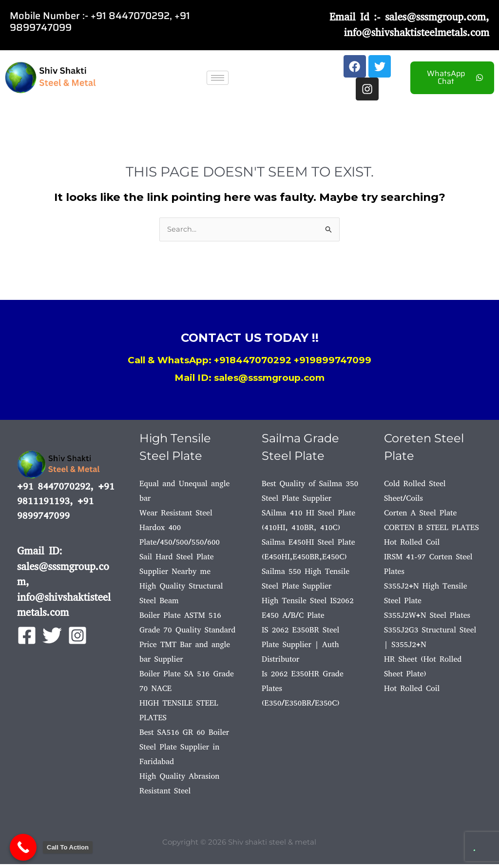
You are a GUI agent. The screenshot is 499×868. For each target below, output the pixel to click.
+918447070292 (253, 364)
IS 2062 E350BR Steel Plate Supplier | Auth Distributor (300, 648)
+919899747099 (333, 364)
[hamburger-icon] (218, 80)
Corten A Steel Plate (420, 517)
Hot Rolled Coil (412, 546)
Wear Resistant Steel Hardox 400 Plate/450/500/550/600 (180, 531)
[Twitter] (52, 639)
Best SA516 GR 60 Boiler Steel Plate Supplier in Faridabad (184, 751)
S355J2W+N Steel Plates (427, 619)
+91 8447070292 (130, 16)
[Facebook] (27, 639)
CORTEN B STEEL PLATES (432, 531)
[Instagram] (77, 639)
